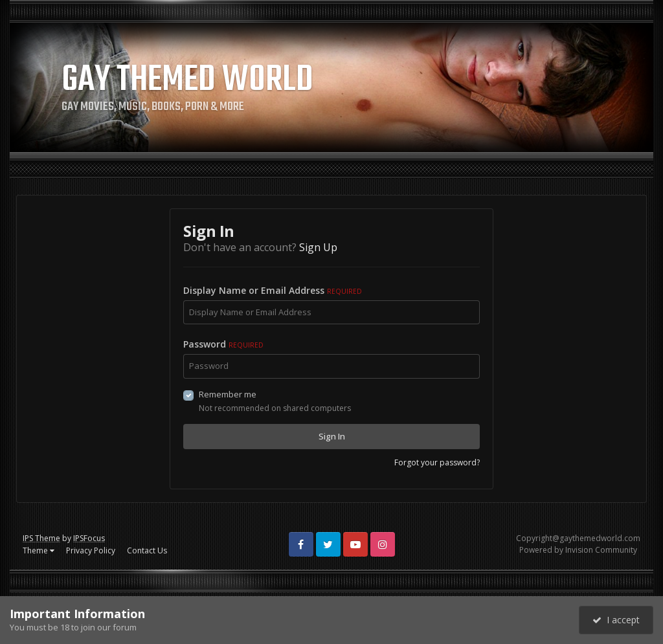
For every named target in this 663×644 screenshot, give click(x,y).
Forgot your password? (437, 462)
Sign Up (318, 247)
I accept (616, 620)
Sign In (332, 436)
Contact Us (147, 550)
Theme (39, 550)
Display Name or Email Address (273, 290)
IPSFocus (89, 538)
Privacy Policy (91, 550)
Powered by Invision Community (578, 550)
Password (223, 344)
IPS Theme (41, 538)
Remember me (228, 394)
